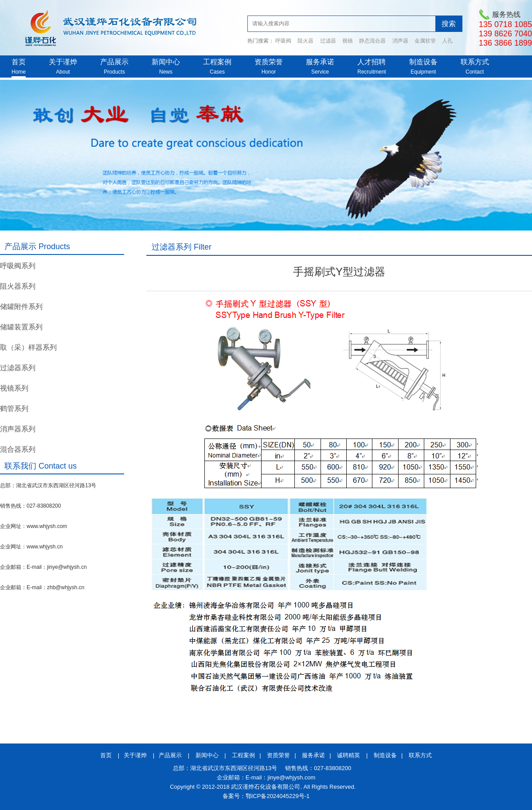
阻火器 (305, 41)
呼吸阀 (283, 41)
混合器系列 (18, 449)
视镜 (348, 41)
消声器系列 (18, 429)
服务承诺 (320, 62)
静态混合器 (372, 41)
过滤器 (328, 41)
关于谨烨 (63, 62)
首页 (19, 62)
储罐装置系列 (21, 327)
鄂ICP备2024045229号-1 (278, 796)
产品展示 (114, 62)
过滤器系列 (18, 368)
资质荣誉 (269, 62)
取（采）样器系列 (28, 347)
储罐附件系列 (21, 307)
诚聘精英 (348, 755)
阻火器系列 (18, 286)
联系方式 (475, 62)
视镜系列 (14, 388)
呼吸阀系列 (18, 266)
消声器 (400, 41)
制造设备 (423, 62)
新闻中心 (166, 62)
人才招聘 (372, 62)
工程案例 (217, 62)
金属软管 (425, 41)
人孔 (447, 41)
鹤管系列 (14, 409)
